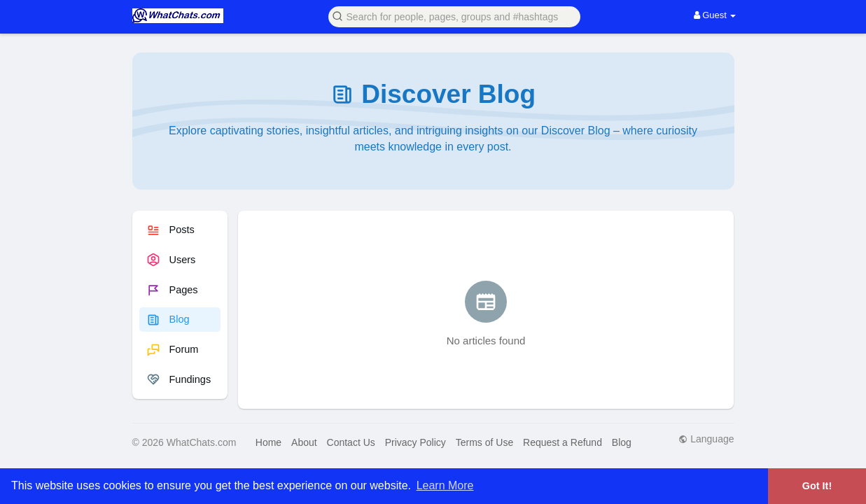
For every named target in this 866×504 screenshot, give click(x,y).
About (304, 442)
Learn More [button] (445, 485)
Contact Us (351, 442)
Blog (622, 442)
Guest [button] (715, 15)
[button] (454, 16)
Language (706, 439)
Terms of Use (484, 442)
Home (268, 442)
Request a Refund (563, 442)
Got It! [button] (817, 486)
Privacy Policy (415, 442)
